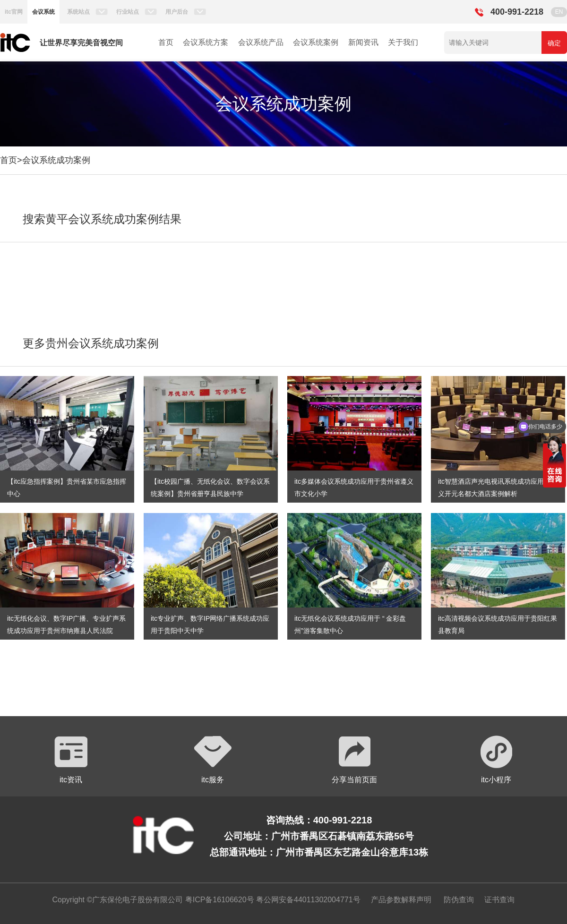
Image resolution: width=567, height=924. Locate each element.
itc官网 (14, 12)
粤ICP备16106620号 (218, 900)
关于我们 (403, 42)
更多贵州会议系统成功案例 (91, 343)
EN (559, 12)
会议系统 (43, 12)
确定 (554, 43)
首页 (166, 42)
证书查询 (499, 900)
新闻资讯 (363, 42)
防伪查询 (459, 900)
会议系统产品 (261, 42)
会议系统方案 (206, 42)
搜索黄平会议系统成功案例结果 (102, 219)
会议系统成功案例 (56, 160)
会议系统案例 (316, 42)
